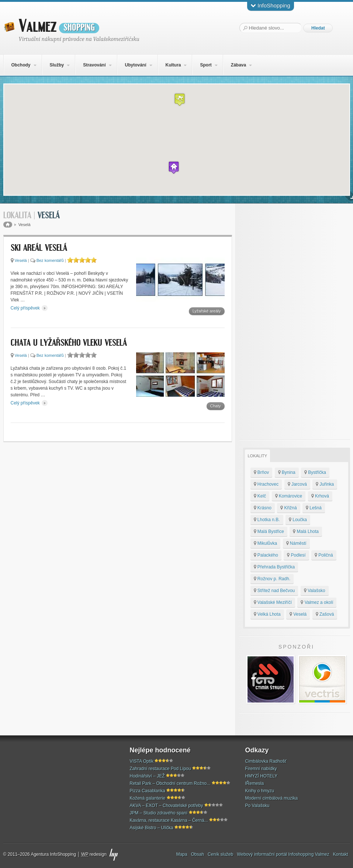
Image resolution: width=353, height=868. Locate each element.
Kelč (260, 496)
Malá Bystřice (269, 532)
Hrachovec (266, 484)
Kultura (173, 65)
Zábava (238, 65)
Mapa (182, 854)
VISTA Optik (142, 761)
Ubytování (135, 65)
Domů (8, 225)
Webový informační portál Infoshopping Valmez (283, 854)
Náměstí (296, 543)
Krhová (320, 496)
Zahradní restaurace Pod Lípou (160, 769)
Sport (206, 65)
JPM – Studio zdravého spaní (159, 813)
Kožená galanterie (148, 798)
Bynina (287, 472)
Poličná (324, 555)
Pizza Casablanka (148, 791)
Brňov (262, 472)
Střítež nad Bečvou (274, 591)
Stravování (94, 65)
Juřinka (325, 484)
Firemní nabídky (261, 769)
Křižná (288, 508)
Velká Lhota (267, 614)
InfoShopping (271, 5)
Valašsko (315, 591)
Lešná (314, 508)
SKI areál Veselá (39, 248)
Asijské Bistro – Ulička (152, 828)
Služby (57, 65)
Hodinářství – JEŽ (147, 776)
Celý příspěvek (29, 308)
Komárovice (289, 496)
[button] (180, 100)
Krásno (263, 508)
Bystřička (315, 472)
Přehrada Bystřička (274, 567)
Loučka (298, 520)
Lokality (258, 456)
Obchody (21, 65)
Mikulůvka (266, 543)
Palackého (266, 555)
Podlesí (296, 555)
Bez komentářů (50, 260)
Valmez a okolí (317, 602)
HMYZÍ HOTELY (262, 776)
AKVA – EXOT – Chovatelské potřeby (167, 806)
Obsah (198, 854)
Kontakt (341, 854)
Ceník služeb (220, 854)
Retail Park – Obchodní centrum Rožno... (170, 783)
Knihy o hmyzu (260, 791)
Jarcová (297, 484)
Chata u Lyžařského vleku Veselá (69, 343)
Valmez (59, 26)
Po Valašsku (257, 806)
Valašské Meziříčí (273, 602)
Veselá (21, 260)
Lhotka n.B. (267, 520)
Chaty (216, 406)
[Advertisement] (295, 322)
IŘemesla (255, 783)
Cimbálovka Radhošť (266, 761)
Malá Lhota (306, 532)
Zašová (325, 614)
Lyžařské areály (207, 311)
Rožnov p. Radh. (272, 579)
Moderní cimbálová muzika (272, 798)
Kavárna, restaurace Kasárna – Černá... (169, 820)
